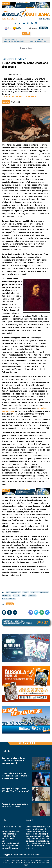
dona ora (44, 28)
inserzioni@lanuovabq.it (10, 848)
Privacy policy (7, 854)
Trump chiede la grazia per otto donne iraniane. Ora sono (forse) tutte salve (15, 776)
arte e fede (16, 596)
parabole (26, 592)
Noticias (19, 28)
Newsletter (34, 28)
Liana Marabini (14, 74)
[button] (26, 33)
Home (22, 48)
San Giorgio (38, 39)
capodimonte (32, 596)
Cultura (30, 48)
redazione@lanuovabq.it (10, 843)
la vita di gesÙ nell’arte (13, 592)
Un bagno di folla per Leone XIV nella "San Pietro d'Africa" (15, 790)
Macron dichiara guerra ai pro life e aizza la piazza (15, 805)
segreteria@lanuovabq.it (11, 846)
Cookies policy (18, 854)
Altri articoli (27, 743)
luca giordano (6, 596)
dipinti (24, 596)
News (10, 28)
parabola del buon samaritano (40, 592)
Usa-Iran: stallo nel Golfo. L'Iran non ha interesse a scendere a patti (13, 760)
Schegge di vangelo (14, 39)
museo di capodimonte (9, 599)
